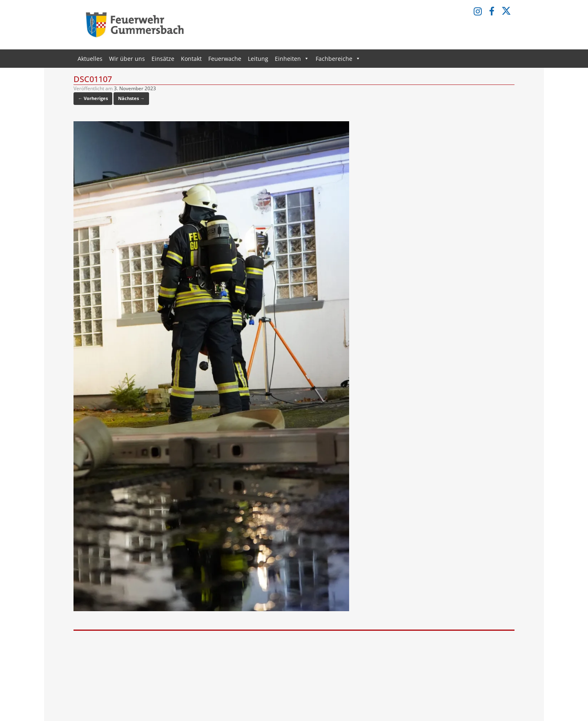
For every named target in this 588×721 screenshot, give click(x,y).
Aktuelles (90, 59)
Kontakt (191, 59)
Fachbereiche (338, 59)
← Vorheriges (93, 98)
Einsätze (163, 59)
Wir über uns (127, 59)
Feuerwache (225, 59)
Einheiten (292, 59)
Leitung (258, 59)
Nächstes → (131, 98)
